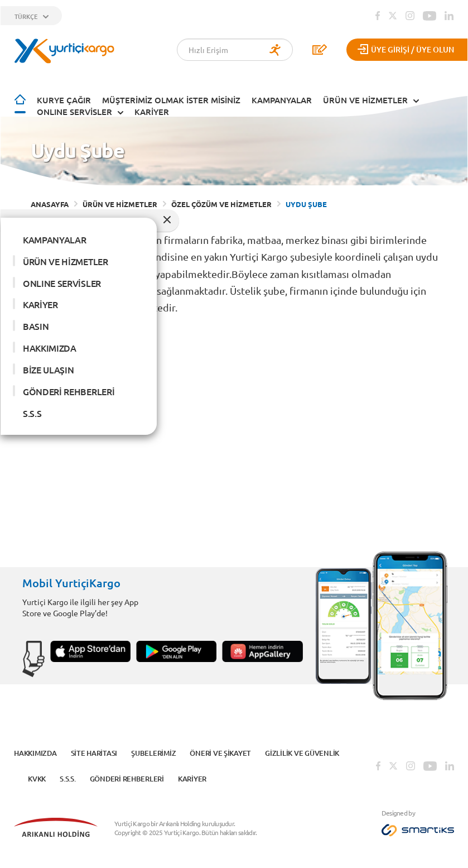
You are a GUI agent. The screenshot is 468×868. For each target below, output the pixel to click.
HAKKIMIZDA (50, 348)
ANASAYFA (50, 204)
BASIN (36, 326)
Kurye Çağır (64, 100)
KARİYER (152, 112)
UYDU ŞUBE (306, 204)
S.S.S (32, 413)
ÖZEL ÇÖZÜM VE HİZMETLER (221, 204)
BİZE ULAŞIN (48, 370)
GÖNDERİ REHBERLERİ (69, 391)
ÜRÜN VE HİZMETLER (365, 100)
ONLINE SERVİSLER (74, 112)
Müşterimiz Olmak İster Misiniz (171, 100)
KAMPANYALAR (282, 100)
